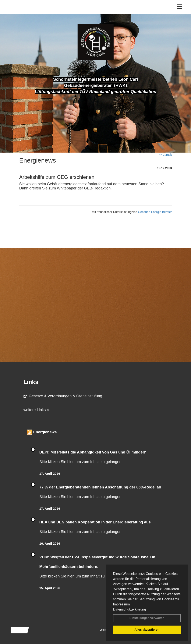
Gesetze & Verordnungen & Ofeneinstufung (63, 396)
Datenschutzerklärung (130, 609)
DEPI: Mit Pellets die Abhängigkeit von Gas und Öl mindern (96, 452)
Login (103, 630)
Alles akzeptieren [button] (147, 630)
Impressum (121, 604)
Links (31, 382)
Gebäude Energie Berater (155, 212)
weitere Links (36, 410)
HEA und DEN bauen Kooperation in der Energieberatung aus (95, 522)
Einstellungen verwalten (147, 618)
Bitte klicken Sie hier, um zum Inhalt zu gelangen (80, 462)
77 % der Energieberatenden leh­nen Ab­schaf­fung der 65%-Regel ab (100, 487)
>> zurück (165, 155)
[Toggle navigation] (180, 7)
